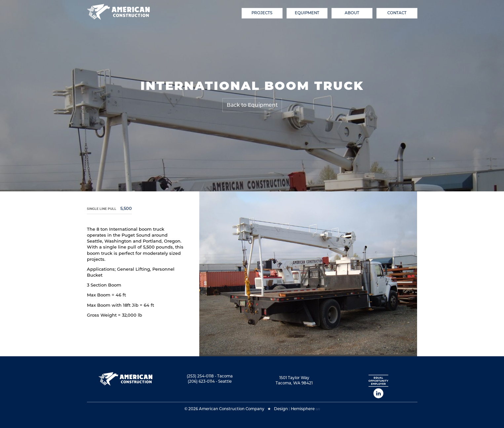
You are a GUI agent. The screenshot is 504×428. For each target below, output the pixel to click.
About (352, 13)
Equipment (307, 13)
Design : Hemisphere (294, 409)
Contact (397, 13)
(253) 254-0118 (200, 376)
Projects (262, 13)
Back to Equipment (252, 105)
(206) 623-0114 (201, 381)
